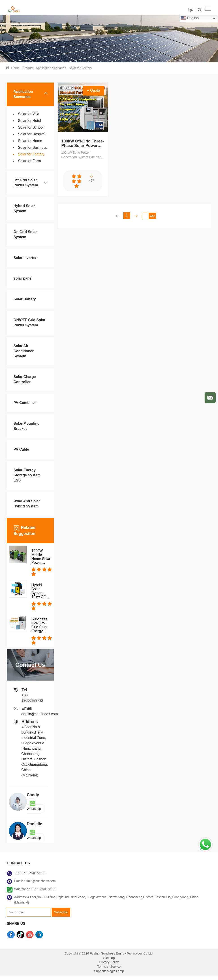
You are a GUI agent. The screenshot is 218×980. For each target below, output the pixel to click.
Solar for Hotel (29, 121)
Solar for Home (30, 141)
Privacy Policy (109, 962)
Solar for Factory (80, 68)
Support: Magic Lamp (109, 971)
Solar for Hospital (32, 134)
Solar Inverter (25, 258)
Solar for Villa (29, 114)
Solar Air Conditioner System (24, 351)
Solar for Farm (29, 161)
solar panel (23, 278)
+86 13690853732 (33, 873)
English (190, 18)
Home (15, 68)
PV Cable (21, 449)
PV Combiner (25, 403)
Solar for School (31, 127)
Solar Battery (25, 299)
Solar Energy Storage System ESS (27, 475)
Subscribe (61, 912)
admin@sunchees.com (40, 714)
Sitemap (109, 958)
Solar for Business (32, 147)
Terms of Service (109, 967)
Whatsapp (34, 806)
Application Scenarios (51, 68)
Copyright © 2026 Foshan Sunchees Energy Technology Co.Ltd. (109, 953)
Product (28, 68)
